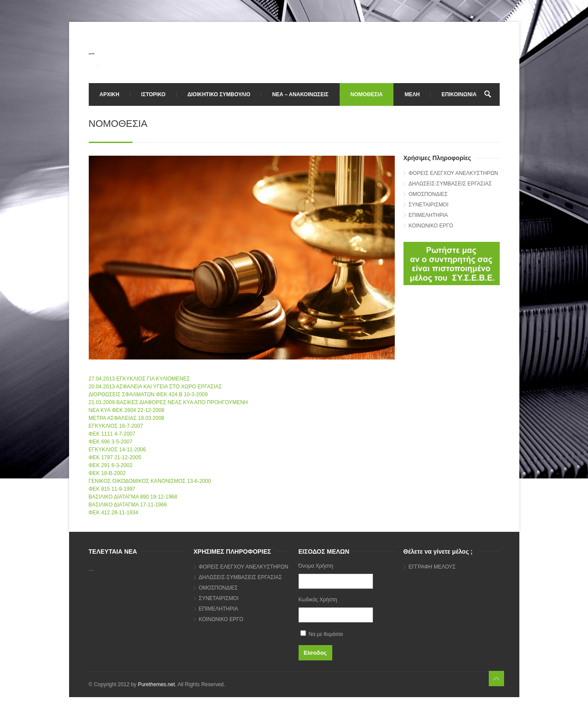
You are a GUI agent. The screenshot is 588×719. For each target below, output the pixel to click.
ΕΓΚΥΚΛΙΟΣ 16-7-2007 (116, 426)
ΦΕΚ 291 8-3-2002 (111, 465)
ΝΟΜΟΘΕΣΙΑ (367, 94)
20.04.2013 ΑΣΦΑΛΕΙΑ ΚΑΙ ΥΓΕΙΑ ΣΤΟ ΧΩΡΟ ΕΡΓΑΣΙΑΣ (155, 387)
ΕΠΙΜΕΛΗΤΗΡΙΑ (428, 215)
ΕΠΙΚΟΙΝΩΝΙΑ (459, 94)
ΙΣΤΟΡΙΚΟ (153, 94)
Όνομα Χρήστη (316, 566)
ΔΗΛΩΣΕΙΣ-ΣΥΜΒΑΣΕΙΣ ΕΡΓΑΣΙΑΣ (450, 184)
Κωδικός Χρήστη (318, 600)
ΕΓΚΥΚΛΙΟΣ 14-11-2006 (117, 450)
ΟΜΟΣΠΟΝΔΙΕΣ (428, 194)
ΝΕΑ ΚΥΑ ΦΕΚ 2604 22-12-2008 (127, 410)
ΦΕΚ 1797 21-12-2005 (115, 457)
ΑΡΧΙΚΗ (110, 94)
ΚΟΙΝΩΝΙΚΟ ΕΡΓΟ (431, 226)
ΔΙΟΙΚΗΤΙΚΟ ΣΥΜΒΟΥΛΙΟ (219, 94)
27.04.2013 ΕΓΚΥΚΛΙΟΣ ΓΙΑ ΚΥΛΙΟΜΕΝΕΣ (139, 379)
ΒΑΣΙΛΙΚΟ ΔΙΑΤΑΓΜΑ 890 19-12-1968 (133, 497)
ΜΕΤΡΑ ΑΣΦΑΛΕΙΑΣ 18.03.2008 (127, 418)
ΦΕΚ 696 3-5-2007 (111, 442)
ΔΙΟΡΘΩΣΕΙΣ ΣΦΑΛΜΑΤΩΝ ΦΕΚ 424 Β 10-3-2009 (148, 394)
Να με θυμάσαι (322, 634)
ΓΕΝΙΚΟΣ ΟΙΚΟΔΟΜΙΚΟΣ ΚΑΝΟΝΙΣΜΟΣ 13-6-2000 (150, 481)
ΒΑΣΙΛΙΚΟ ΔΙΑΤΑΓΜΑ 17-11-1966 (128, 505)
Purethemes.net (156, 684)
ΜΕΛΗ (412, 94)
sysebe (92, 54)
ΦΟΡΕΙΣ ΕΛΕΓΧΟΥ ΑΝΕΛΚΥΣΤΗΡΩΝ (454, 173)
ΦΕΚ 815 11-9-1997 (112, 489)
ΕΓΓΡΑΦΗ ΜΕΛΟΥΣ (432, 567)
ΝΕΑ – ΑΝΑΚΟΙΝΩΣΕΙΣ (300, 94)
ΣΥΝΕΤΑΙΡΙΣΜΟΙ (429, 205)
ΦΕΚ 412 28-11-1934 (114, 513)
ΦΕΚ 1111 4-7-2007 (112, 434)
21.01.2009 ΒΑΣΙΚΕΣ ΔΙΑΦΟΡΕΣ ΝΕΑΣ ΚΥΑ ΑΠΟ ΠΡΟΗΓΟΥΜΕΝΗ (168, 402)
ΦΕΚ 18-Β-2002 (107, 473)
